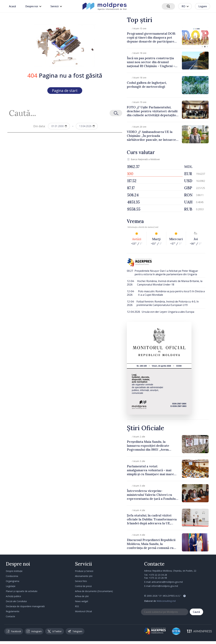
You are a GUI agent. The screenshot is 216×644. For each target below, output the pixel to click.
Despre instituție (14, 571)
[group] (168, 36)
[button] (202, 47)
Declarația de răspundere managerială (25, 606)
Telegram (75, 631)
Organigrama (12, 581)
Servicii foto (81, 581)
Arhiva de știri (82, 596)
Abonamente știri (84, 576)
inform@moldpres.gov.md (165, 586)
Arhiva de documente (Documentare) (94, 591)
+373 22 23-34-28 (158, 575)
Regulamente (13, 611)
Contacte (10, 616)
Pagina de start (65, 91)
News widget (82, 601)
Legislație (11, 586)
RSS (77, 606)
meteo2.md (153, 227)
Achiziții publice (13, 596)
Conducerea (12, 576)
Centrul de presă (83, 586)
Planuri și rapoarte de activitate (22, 591)
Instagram (34, 631)
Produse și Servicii (84, 571)
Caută (196, 612)
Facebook (14, 631)
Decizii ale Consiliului (16, 601)
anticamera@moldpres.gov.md (167, 582)
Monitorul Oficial (83, 611)
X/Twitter (55, 631)
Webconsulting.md (166, 601)
